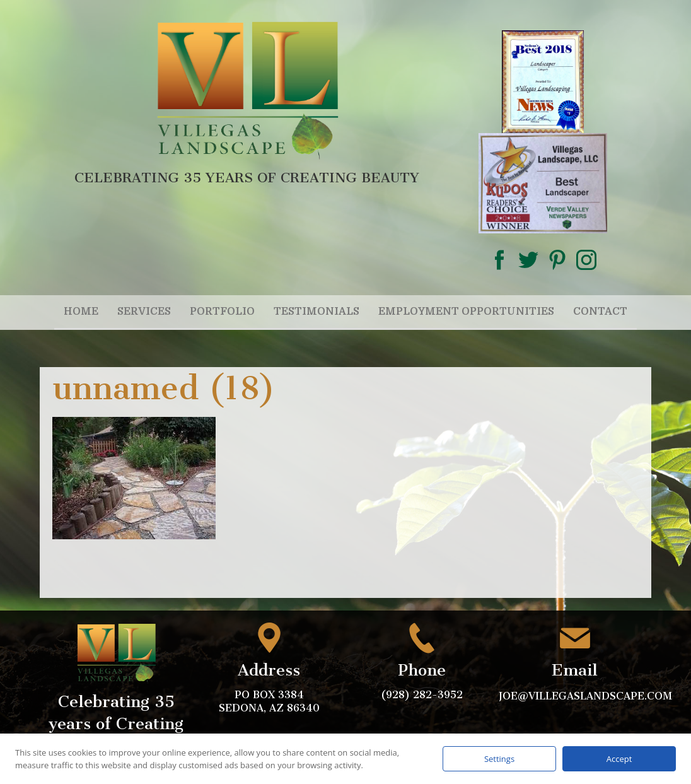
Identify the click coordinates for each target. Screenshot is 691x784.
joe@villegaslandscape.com (587, 696)
